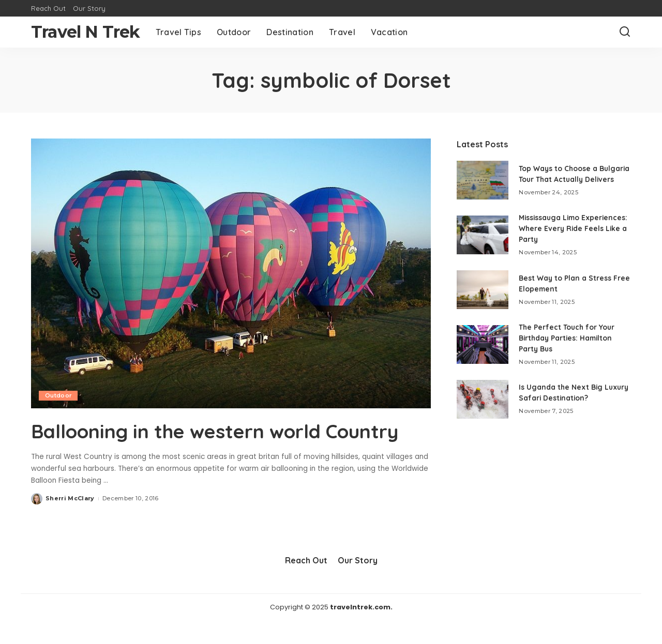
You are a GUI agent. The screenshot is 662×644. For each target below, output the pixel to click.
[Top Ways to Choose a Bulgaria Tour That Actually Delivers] (483, 183)
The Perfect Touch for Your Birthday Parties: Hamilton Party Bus (568, 344)
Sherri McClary (70, 522)
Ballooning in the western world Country (190, 442)
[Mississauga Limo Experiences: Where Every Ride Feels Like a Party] (483, 241)
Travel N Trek (86, 32)
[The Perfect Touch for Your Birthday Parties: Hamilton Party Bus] (483, 350)
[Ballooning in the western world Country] (231, 273)
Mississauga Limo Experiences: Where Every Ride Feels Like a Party (566, 235)
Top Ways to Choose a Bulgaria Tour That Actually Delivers (568, 177)
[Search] (625, 32)
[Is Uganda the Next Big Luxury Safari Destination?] (483, 405)
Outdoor (58, 395)
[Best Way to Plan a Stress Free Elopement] (483, 296)
